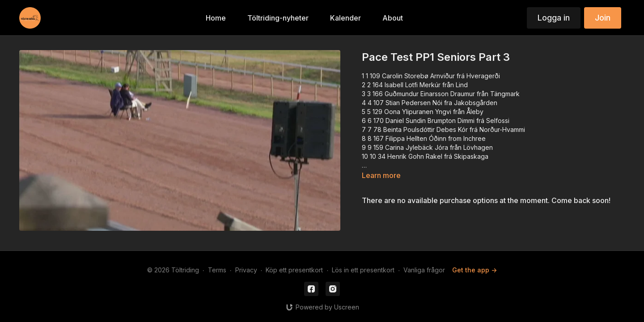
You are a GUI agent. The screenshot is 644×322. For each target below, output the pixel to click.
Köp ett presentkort (294, 270)
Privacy (246, 270)
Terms (217, 270)
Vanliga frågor (424, 270)
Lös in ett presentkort (363, 270)
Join (603, 18)
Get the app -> (475, 270)
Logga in (554, 18)
